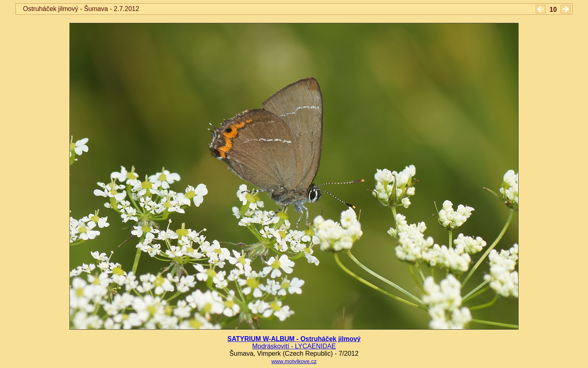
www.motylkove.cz (294, 361)
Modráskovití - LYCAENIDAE (294, 346)
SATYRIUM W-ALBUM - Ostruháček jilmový (294, 339)
